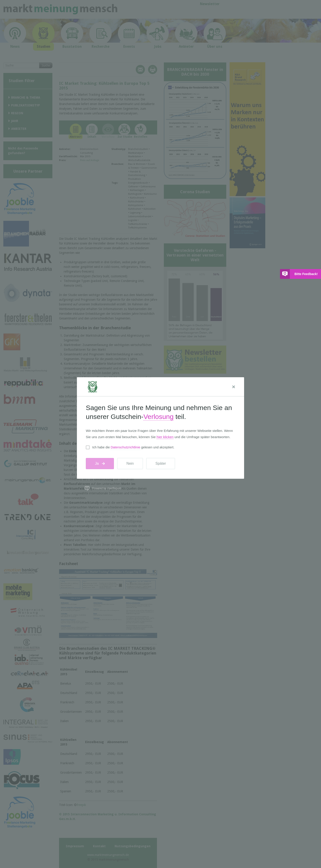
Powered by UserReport (106, 488)
